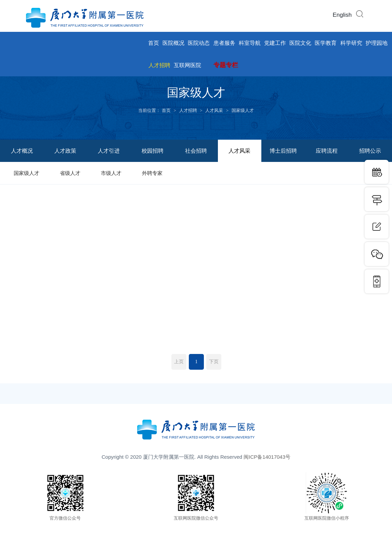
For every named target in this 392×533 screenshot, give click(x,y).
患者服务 (224, 43)
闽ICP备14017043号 (267, 457)
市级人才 (111, 173)
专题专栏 (226, 65)
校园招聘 (153, 151)
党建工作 (275, 43)
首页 (154, 43)
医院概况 (173, 43)
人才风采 (214, 110)
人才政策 (65, 151)
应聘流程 (327, 151)
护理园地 (377, 43)
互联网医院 (187, 65)
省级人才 (70, 173)
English (342, 15)
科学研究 (351, 43)
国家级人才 (243, 110)
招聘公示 (370, 151)
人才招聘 (159, 65)
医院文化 (300, 43)
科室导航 (250, 43)
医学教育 (326, 43)
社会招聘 (196, 151)
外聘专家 (152, 173)
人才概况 (22, 151)
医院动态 (199, 43)
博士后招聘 (283, 151)
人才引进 (109, 151)
